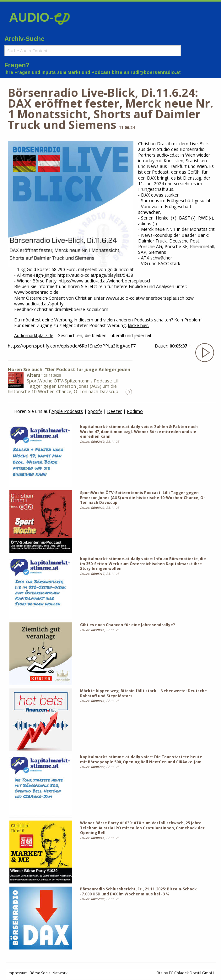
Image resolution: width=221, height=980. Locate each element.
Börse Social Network (49, 973)
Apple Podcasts (67, 411)
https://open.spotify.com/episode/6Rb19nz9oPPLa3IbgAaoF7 (72, 346)
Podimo (135, 411)
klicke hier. (138, 325)
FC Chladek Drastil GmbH (191, 973)
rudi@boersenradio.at (156, 72)
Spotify (95, 411)
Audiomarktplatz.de (34, 335)
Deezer (114, 411)
